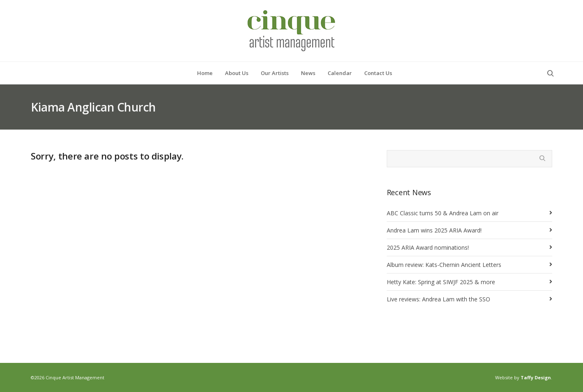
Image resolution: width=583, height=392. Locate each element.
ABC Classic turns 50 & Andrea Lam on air (443, 213)
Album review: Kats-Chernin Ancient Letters (444, 265)
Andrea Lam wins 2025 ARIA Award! (434, 230)
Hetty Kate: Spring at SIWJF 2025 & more (441, 282)
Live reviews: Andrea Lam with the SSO (438, 299)
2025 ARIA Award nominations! (428, 247)
